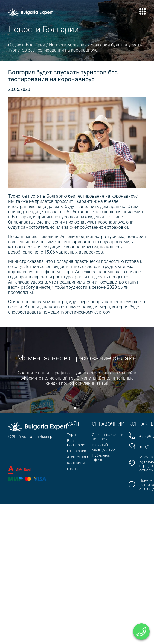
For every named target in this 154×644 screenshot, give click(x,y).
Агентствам (77, 457)
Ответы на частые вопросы (108, 437)
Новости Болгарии (68, 45)
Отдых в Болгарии (27, 45)
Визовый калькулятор (103, 447)
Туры (72, 435)
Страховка (77, 451)
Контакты (76, 463)
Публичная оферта (102, 458)
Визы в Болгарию (76, 443)
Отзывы (74, 469)
